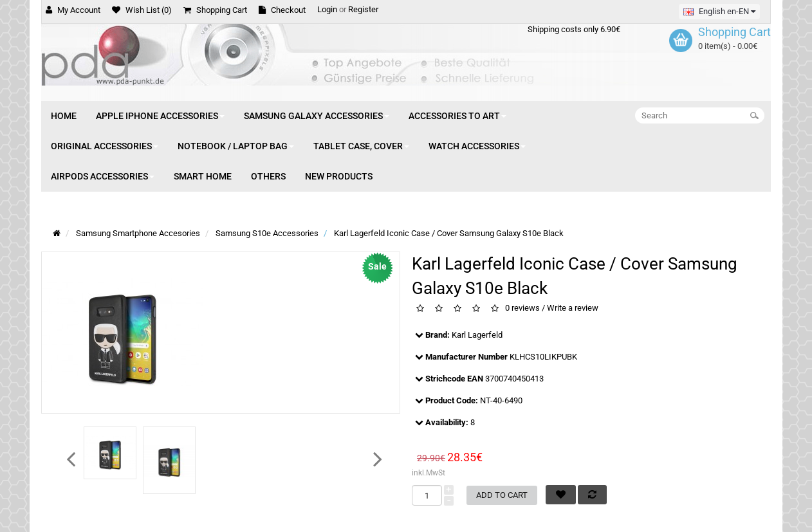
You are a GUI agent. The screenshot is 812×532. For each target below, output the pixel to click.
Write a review (573, 308)
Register (363, 9)
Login (327, 9)
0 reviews (522, 308)
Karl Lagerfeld (477, 335)
